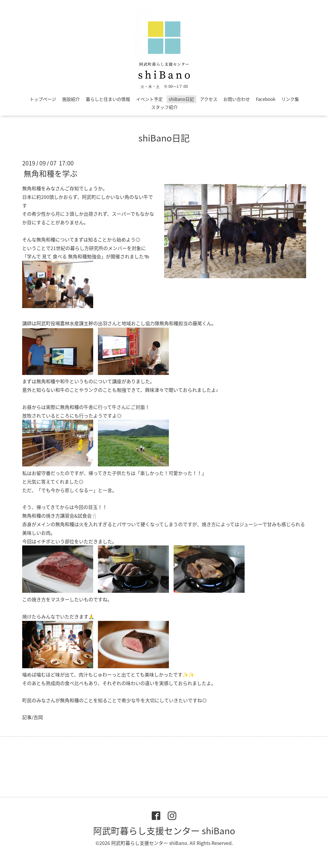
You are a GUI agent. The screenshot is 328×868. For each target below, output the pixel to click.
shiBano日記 (181, 99)
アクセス (209, 99)
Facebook (266, 99)
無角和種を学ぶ (51, 173)
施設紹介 (71, 99)
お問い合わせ (237, 99)
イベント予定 (149, 99)
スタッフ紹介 (164, 107)
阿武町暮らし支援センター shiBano (164, 831)
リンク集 (290, 99)
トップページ (43, 99)
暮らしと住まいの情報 (108, 99)
